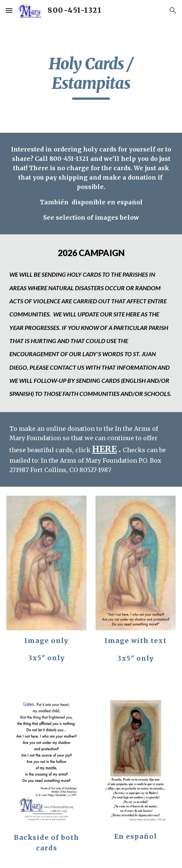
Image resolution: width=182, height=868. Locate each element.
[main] (91, 77)
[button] (9, 10)
